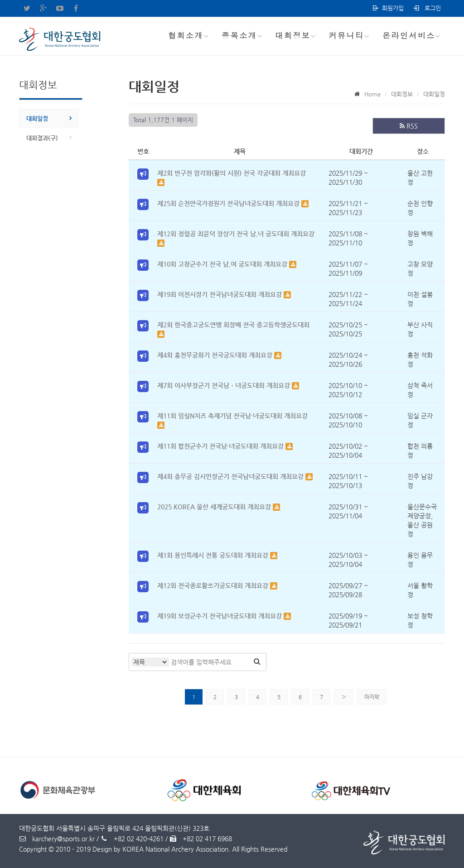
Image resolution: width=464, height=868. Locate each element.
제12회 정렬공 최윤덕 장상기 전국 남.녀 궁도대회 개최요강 (236, 234)
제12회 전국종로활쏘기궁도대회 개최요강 (214, 585)
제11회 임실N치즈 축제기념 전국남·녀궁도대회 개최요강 (232, 416)
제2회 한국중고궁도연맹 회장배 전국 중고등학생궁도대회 (233, 325)
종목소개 (239, 35)
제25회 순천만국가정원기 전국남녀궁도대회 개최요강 (229, 203)
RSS (409, 126)
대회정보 (293, 35)
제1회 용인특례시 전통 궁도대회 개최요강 (214, 555)
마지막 (372, 697)
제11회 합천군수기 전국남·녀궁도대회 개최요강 (221, 446)
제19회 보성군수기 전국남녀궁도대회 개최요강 (220, 616)
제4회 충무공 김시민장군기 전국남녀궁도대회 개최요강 (231, 476)
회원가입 (388, 8)
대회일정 (37, 118)
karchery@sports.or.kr (57, 839)
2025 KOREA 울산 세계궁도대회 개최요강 (215, 507)
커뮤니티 (346, 35)
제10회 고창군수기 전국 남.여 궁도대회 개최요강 (223, 264)
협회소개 (186, 35)
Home (372, 94)
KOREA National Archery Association (175, 849)
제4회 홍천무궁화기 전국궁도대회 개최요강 (216, 355)
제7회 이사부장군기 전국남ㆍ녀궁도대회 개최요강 (225, 385)
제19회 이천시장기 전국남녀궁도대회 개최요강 (220, 294)
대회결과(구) (42, 138)
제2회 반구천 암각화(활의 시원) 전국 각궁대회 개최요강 (232, 173)
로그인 (427, 8)
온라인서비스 (409, 35)
